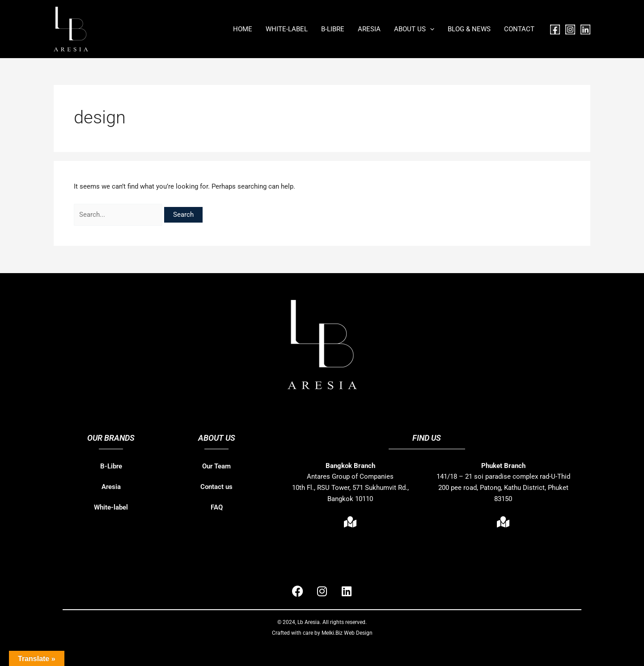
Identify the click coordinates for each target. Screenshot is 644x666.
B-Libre (111, 466)
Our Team (216, 466)
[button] (430, 29)
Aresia (111, 487)
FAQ (217, 507)
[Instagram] (570, 30)
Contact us (216, 487)
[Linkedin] (585, 30)
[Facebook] (555, 30)
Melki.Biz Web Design (347, 633)
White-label (111, 507)
